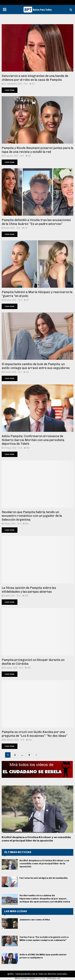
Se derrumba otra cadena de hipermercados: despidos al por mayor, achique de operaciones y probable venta (45, 898)
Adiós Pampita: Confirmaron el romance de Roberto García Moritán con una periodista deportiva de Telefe (33, 440)
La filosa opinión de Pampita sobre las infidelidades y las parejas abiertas (29, 590)
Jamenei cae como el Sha (35, 920)
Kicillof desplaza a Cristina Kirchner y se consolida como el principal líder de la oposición (36, 839)
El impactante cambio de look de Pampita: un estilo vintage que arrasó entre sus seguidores (36, 366)
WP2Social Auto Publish (25, 979)
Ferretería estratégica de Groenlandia (44, 878)
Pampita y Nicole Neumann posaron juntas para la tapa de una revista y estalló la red (37, 150)
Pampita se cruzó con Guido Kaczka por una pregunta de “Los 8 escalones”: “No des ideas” (34, 734)
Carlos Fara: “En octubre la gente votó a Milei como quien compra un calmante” (44, 939)
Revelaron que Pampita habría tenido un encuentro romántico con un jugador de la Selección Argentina (32, 516)
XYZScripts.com (54, 979)
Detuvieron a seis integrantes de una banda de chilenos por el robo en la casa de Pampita (35, 78)
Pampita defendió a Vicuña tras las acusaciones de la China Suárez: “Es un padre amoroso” (36, 222)
